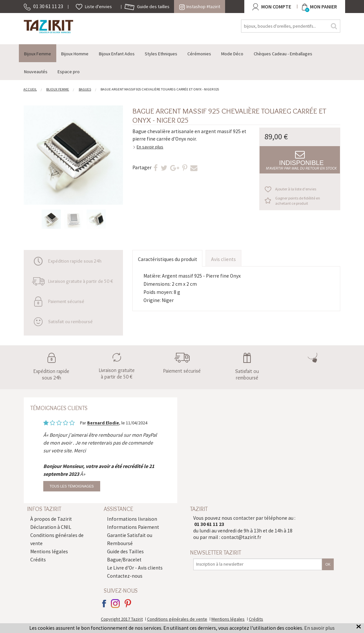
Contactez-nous (125, 576)
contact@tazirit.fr (241, 537)
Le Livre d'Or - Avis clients (135, 568)
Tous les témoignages (72, 486)
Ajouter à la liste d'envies (296, 189)
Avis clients (223, 259)
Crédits (38, 560)
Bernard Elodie (103, 423)
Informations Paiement (133, 527)
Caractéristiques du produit (168, 259)
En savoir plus (150, 147)
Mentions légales (49, 551)
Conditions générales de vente (177, 619)
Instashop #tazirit (200, 7)
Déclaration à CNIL (51, 527)
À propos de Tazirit (51, 519)
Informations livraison (132, 519)
